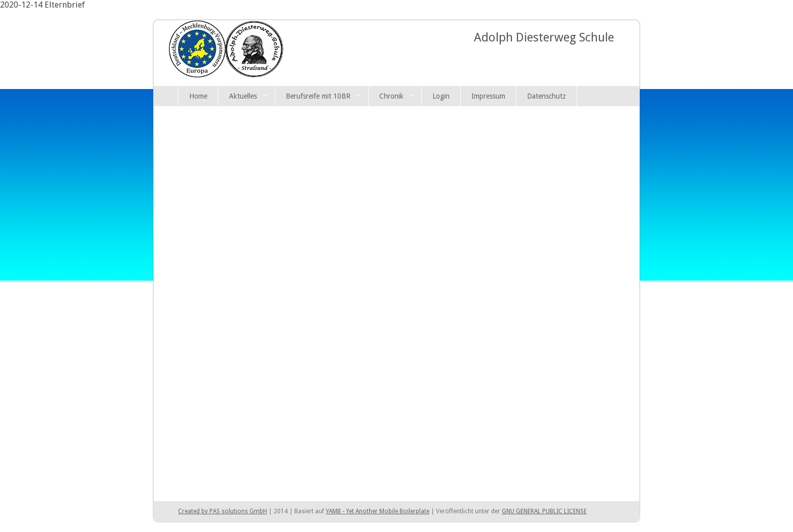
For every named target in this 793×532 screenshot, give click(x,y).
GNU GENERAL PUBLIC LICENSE (544, 511)
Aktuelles (243, 96)
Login (441, 96)
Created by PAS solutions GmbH (223, 511)
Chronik (391, 96)
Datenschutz (546, 96)
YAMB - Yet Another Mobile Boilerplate (378, 511)
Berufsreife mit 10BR (318, 96)
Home (198, 96)
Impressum (488, 96)
